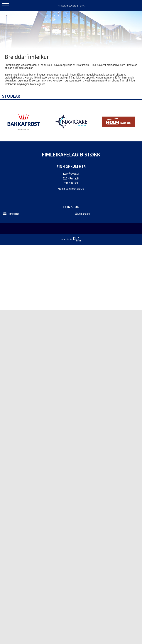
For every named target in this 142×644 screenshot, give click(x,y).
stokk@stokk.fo (74, 189)
